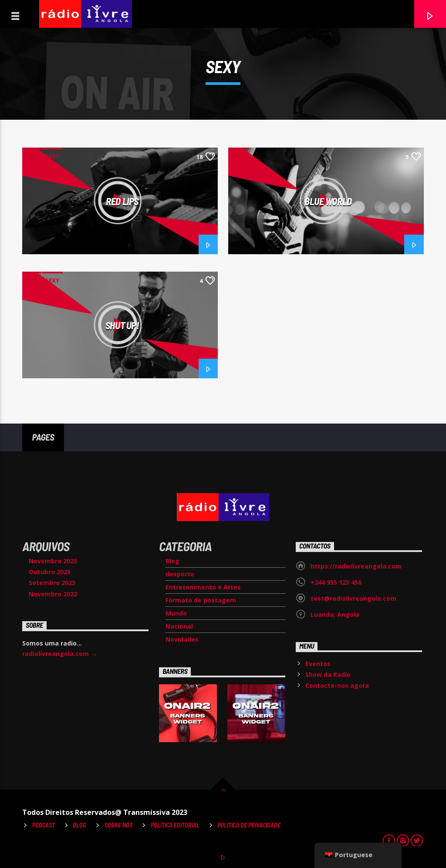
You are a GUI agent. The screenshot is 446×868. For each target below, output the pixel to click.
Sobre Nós (118, 825)
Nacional (179, 626)
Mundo (176, 613)
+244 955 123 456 (336, 582)
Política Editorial (175, 825)
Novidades (182, 639)
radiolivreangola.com (59, 654)
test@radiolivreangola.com (353, 598)
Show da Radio (328, 675)
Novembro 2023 (53, 561)
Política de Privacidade (249, 825)
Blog (172, 561)
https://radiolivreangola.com (356, 566)
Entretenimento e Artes (203, 587)
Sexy (52, 156)
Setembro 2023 (52, 583)
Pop (32, 156)
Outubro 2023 (50, 572)
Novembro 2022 (53, 594)
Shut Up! (122, 325)
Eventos (318, 664)
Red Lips (122, 201)
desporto (180, 574)
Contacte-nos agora (337, 685)
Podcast (44, 825)
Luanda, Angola (335, 614)
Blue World (328, 201)
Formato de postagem (201, 600)
